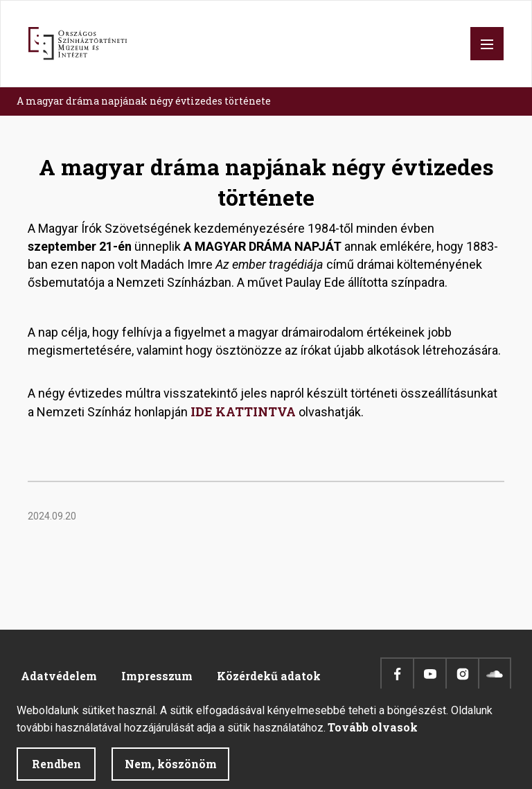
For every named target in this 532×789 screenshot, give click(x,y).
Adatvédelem (59, 676)
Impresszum (157, 676)
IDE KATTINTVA (243, 411)
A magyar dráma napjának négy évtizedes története (144, 101)
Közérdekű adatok (269, 676)
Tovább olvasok (373, 736)
